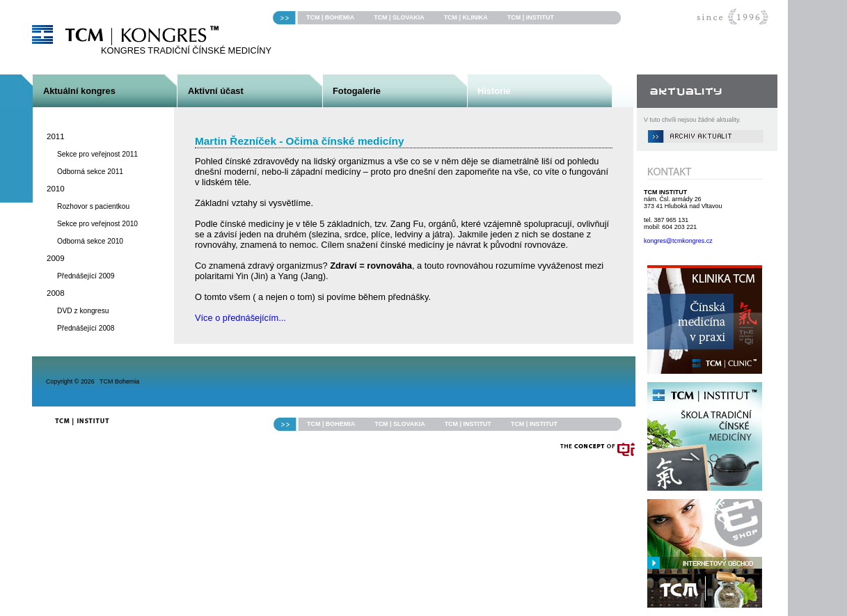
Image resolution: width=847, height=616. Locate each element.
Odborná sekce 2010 (90, 241)
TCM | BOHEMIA (330, 17)
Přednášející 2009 (86, 276)
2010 (56, 189)
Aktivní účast (216, 91)
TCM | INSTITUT (531, 17)
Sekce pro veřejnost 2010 (97, 224)
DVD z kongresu (83, 311)
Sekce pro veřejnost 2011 (97, 154)
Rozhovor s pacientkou (93, 206)
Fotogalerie (357, 91)
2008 (56, 293)
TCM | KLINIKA (466, 17)
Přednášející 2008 (86, 328)
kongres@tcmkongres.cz (678, 241)
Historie (494, 91)
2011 (56, 136)
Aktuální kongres (79, 91)
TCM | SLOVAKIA (399, 17)
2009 (56, 258)
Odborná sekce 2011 (90, 172)
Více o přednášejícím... (240, 318)
